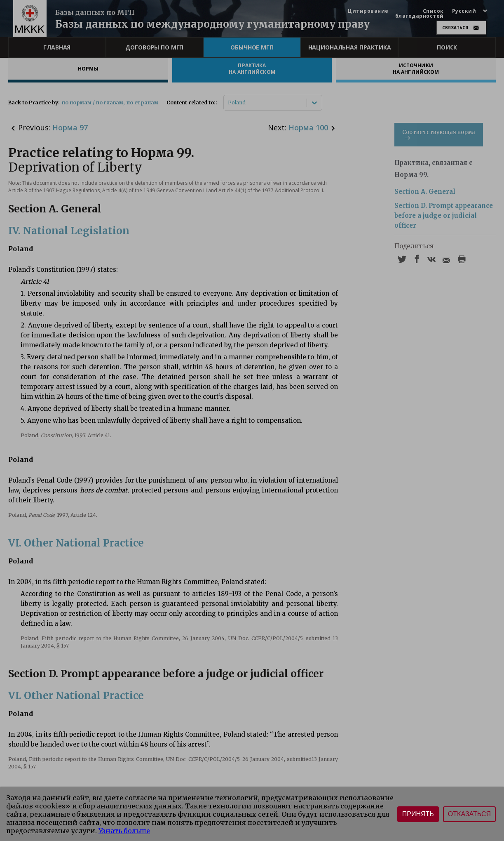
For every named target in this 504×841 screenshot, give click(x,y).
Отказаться (469, 814)
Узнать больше (124, 831)
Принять (418, 814)
